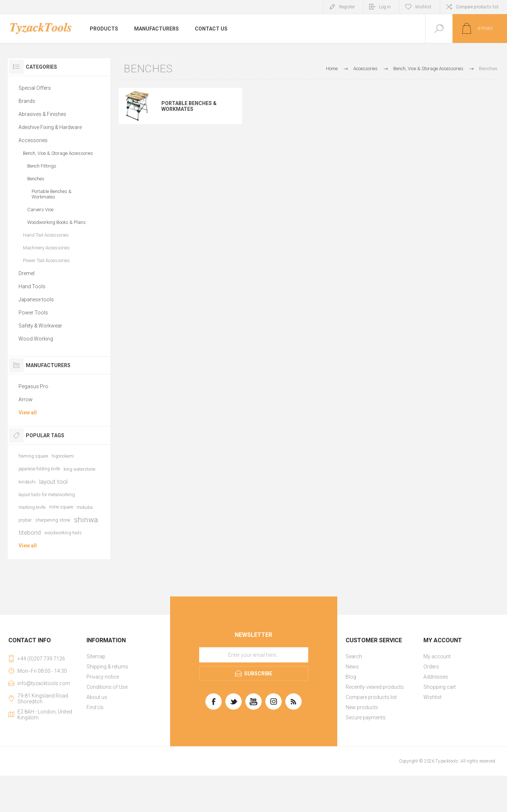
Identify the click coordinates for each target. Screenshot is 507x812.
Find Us (95, 707)
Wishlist (432, 697)
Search (354, 656)
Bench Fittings (42, 166)
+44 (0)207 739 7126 (41, 659)
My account (437, 656)
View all (28, 413)
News (352, 667)
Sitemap (96, 656)
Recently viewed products (375, 687)
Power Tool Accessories (46, 260)
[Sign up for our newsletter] (254, 655)
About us (97, 697)
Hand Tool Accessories (46, 235)
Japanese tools (36, 300)
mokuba (85, 507)
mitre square (61, 507)
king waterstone (79, 469)
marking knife (32, 507)
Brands (27, 101)
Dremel (27, 273)
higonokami (63, 456)
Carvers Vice (40, 210)
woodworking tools (63, 533)
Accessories (33, 140)
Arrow (26, 399)
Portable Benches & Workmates (189, 106)
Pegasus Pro (33, 386)
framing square (33, 456)
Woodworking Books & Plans (57, 222)
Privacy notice (103, 677)
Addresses (436, 677)
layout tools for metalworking (47, 495)
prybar (25, 520)
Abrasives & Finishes (42, 114)
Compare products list (477, 7)
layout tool (53, 482)
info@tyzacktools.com (44, 683)
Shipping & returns (107, 667)
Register (347, 7)
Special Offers (35, 88)
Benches (36, 179)
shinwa (86, 520)
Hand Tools (32, 286)
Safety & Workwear (40, 326)
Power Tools (33, 313)
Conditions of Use (107, 687)
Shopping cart (440, 687)
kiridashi (27, 482)
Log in (385, 7)
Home (332, 69)
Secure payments (366, 717)
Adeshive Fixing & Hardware (50, 127)
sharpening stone (53, 520)
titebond (30, 532)
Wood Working (36, 339)
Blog (351, 677)
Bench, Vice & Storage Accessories (58, 153)
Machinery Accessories (46, 248)
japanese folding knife (39, 469)
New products (362, 707)
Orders (431, 667)
